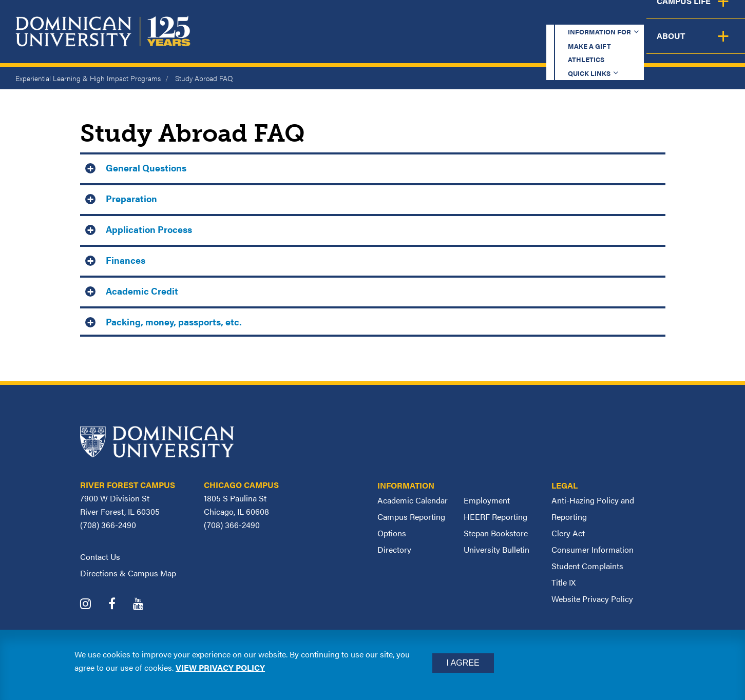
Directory (394, 549)
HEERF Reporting (495, 517)
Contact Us (100, 557)
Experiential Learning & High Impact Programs (88, 78)
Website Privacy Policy (592, 599)
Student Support (547, 44)
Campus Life (644, 44)
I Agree (463, 663)
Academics (350, 44)
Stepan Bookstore (496, 533)
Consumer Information (593, 549)
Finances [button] (126, 260)
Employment (487, 500)
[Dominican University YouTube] (146, 605)
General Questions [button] (146, 168)
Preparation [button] (131, 198)
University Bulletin (496, 549)
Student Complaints (587, 566)
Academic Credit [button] (142, 291)
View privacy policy (220, 667)
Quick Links (599, 18)
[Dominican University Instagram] (93, 605)
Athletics (529, 18)
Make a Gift (459, 18)
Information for (367, 18)
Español (676, 18)
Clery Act (568, 533)
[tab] (373, 167)
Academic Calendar (413, 500)
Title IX (563, 582)
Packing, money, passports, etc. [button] (174, 322)
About (715, 44)
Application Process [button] (149, 229)
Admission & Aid (441, 44)
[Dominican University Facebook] (120, 605)
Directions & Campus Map (128, 573)
